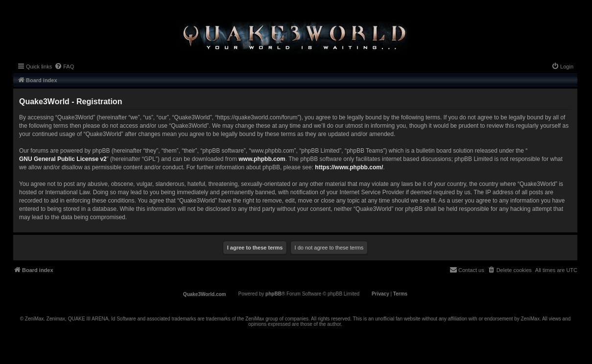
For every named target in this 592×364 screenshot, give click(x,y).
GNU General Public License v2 (63, 159)
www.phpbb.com (262, 159)
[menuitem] (64, 67)
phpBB (273, 294)
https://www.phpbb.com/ (349, 167)
